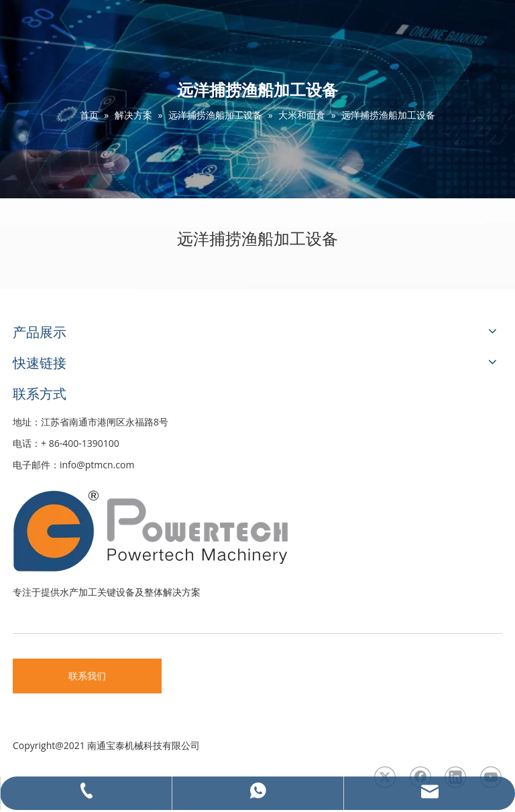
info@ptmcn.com (97, 465)
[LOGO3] (201, 530)
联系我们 (87, 676)
